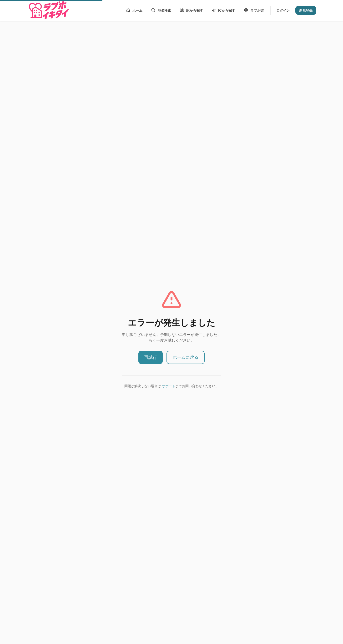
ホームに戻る (186, 357)
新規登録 (306, 10)
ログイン (283, 10)
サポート (169, 386)
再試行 (151, 357)
